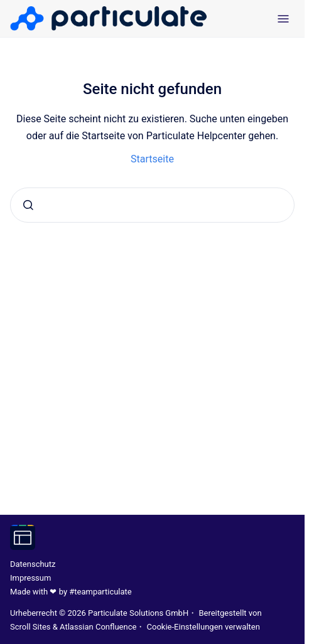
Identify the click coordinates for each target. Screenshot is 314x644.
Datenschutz (33, 564)
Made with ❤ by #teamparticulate (71, 592)
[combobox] (152, 205)
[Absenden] (28, 205)
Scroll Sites (30, 627)
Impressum (30, 578)
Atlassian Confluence (98, 627)
